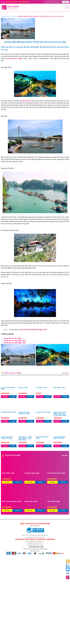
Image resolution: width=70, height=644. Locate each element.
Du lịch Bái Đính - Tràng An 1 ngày (24, 413)
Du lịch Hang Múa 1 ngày (42, 438)
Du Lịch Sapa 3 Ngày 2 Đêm (56, 473)
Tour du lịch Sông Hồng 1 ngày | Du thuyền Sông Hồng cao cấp (60, 414)
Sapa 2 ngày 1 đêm (8, 473)
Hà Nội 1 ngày (23, 388)
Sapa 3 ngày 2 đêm (54, 502)
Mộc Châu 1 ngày (59, 388)
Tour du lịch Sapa (36, 455)
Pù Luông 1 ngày (41, 388)
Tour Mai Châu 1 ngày (8, 412)
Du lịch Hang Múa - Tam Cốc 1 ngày (60, 438)
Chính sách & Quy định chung (31, 549)
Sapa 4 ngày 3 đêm (31, 502)
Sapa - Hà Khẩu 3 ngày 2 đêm (11, 502)
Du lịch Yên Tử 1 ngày (43, 412)
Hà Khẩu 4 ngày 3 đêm (32, 473)
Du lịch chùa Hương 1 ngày (8, 388)
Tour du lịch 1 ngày (36, 373)
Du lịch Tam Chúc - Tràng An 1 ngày (7, 438)
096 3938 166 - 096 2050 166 (18, 2)
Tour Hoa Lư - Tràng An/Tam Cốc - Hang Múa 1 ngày (25, 438)
